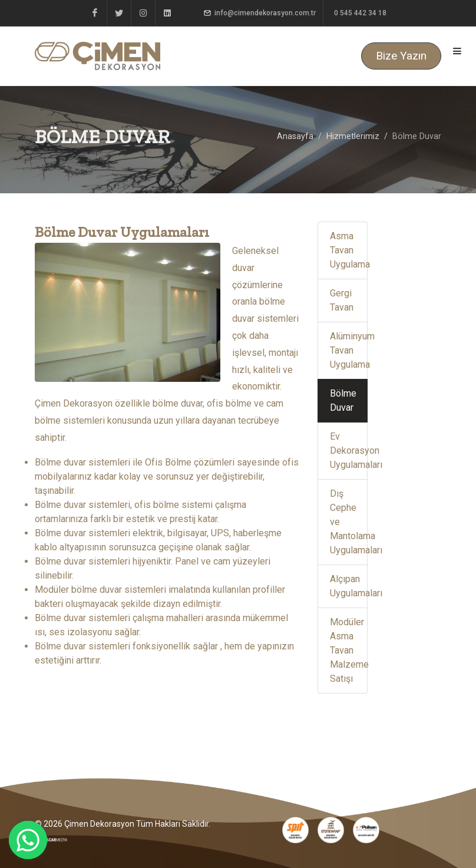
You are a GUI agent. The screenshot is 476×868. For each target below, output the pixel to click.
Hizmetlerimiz (353, 136)
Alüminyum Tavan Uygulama (349, 350)
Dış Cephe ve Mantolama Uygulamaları (349, 522)
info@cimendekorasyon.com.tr (260, 13)
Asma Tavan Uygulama (349, 250)
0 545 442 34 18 (359, 13)
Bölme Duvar (343, 400)
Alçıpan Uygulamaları (349, 586)
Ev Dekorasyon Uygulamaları (349, 450)
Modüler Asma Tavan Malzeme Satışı (349, 650)
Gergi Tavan (342, 300)
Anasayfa (295, 136)
